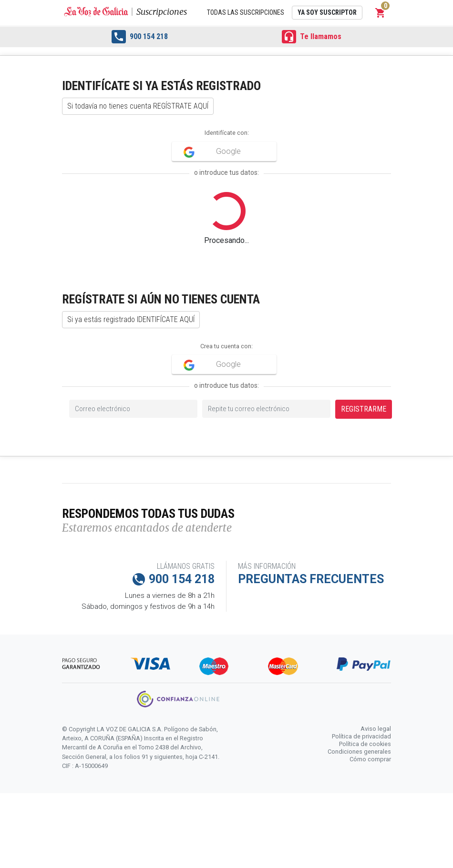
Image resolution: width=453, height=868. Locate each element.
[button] (381, 13)
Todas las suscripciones (246, 12)
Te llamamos (312, 37)
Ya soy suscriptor (327, 12)
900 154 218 (140, 37)
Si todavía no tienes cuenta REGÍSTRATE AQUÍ (138, 106)
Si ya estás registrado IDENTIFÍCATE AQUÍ (131, 319)
